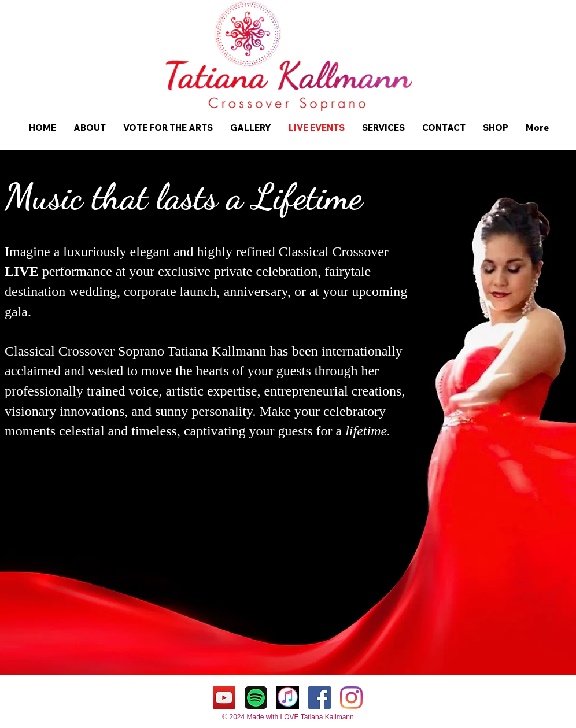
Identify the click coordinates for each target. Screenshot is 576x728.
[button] (90, 128)
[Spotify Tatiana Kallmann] (256, 698)
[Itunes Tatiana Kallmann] (288, 698)
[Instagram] (351, 698)
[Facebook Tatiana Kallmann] (320, 698)
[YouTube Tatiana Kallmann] (224, 698)
